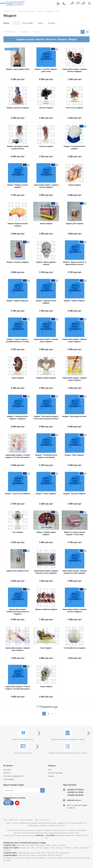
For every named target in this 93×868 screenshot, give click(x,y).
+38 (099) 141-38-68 (75, 792)
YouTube (17, 803)
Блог (50, 770)
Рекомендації (9, 779)
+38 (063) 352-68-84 (75, 795)
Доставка (7, 770)
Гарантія (7, 773)
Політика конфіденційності (14, 776)
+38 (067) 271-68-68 (75, 790)
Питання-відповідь (55, 773)
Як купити (8, 766)
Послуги (52, 766)
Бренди (51, 776)
